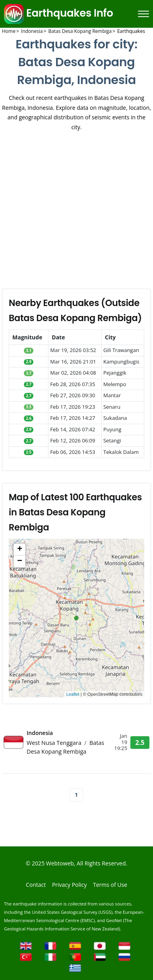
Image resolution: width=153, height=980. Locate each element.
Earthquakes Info (59, 13)
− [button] (20, 561)
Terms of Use (110, 885)
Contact (36, 885)
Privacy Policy (69, 885)
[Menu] (143, 14)
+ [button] (20, 549)
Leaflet (73, 694)
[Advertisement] (75, 210)
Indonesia (40, 733)
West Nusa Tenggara (55, 743)
